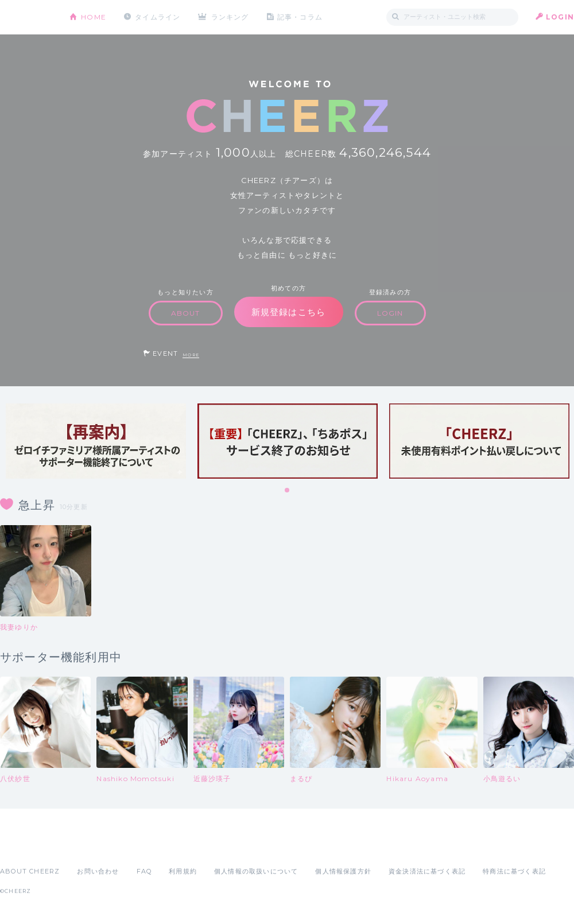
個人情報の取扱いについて (256, 871)
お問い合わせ (98, 871)
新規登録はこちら (289, 312)
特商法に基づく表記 (514, 871)
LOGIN (560, 17)
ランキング (230, 17)
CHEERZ (26, 18)
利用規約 (183, 871)
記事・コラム (300, 17)
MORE (191, 355)
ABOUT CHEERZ (30, 871)
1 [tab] (288, 491)
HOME (94, 17)
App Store (26, 846)
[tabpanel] (96, 441)
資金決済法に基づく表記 (427, 871)
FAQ (144, 871)
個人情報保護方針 (343, 871)
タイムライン (158, 17)
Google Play (87, 846)
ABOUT (186, 313)
